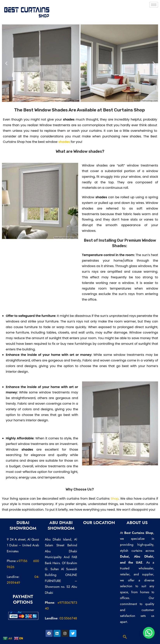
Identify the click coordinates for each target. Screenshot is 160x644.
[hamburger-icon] (154, 5)
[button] (6, 63)
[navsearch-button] (125, 637)
